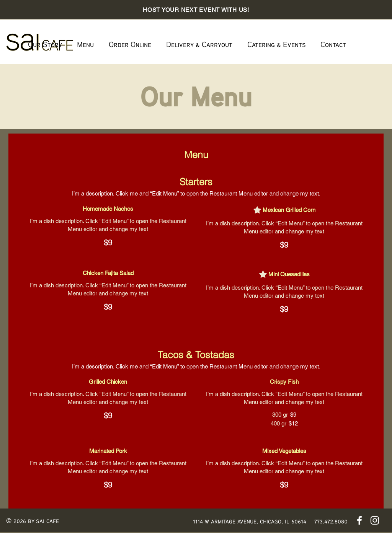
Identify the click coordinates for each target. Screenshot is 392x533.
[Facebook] (359, 520)
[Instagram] (375, 520)
